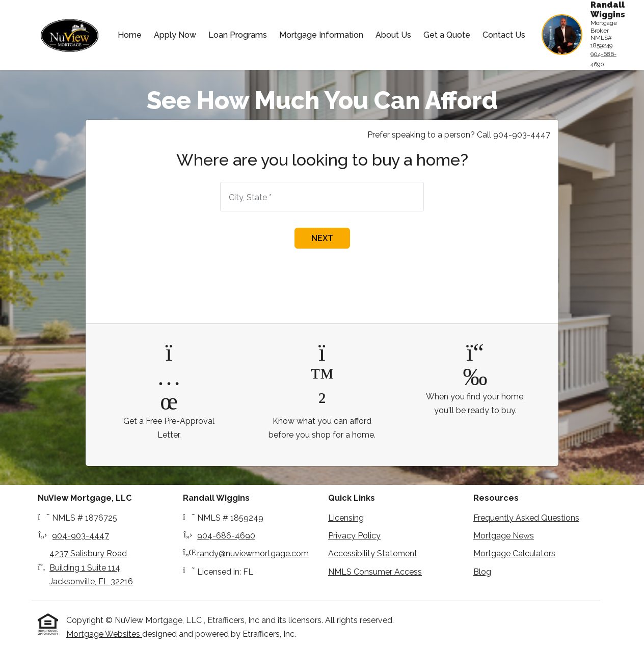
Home (130, 35)
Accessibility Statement (373, 553)
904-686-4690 (603, 59)
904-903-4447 (81, 536)
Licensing (346, 518)
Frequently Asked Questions (526, 518)
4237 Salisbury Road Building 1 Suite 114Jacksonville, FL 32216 (91, 567)
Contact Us (504, 35)
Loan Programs (238, 35)
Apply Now (175, 35)
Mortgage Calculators (514, 553)
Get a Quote (447, 35)
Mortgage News (504, 536)
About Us (393, 35)
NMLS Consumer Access (375, 572)
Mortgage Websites (104, 634)
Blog (482, 572)
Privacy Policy (354, 536)
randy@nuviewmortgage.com (253, 553)
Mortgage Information (321, 35)
